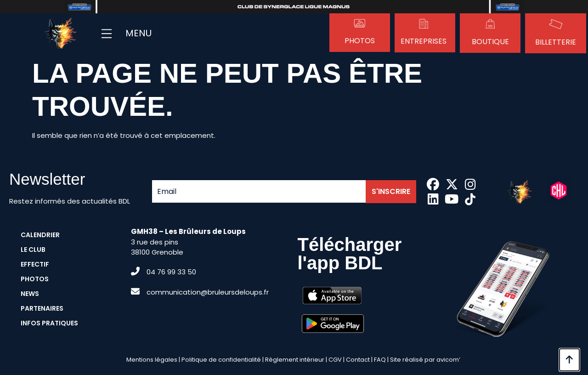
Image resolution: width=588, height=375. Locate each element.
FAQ (380, 360)
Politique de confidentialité (221, 360)
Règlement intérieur (295, 360)
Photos (360, 41)
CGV (335, 360)
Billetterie (556, 42)
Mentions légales (152, 360)
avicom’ (448, 360)
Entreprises (424, 41)
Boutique (490, 42)
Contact (358, 360)
